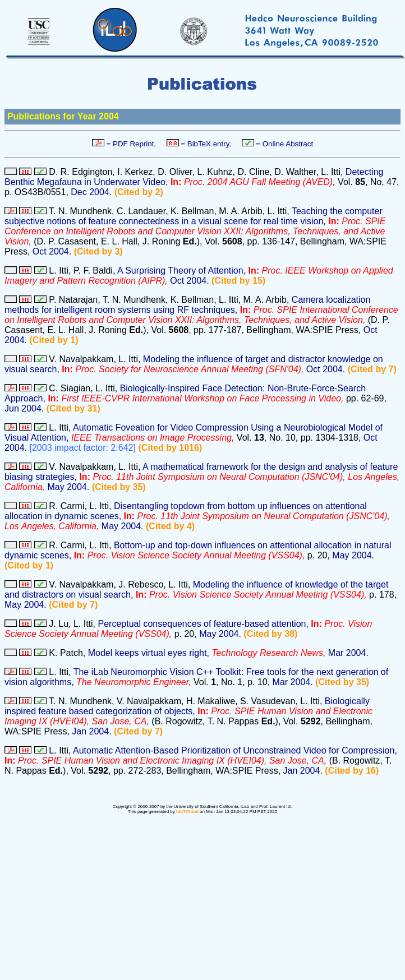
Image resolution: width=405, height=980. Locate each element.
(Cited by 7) (372, 369)
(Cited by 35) (119, 487)
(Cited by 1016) (170, 448)
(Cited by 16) (352, 771)
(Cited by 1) (54, 340)
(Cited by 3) (98, 251)
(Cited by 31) (73, 408)
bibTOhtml (187, 812)
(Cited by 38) (270, 634)
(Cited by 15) (238, 281)
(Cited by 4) (170, 526)
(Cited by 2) (139, 192)
